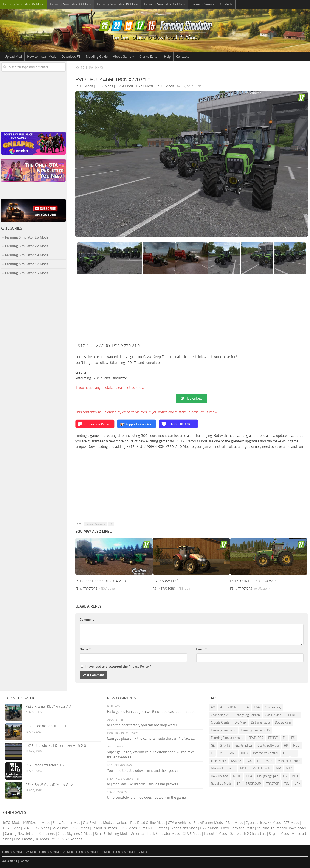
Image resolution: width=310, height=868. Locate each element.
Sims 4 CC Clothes (153, 828)
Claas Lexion (273, 715)
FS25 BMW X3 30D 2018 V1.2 (49, 785)
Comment (87, 620)
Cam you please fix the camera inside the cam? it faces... (151, 739)
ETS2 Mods (128, 828)
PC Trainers (46, 834)
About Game (122, 57)
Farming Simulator (96, 524)
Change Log (273, 707)
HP (286, 746)
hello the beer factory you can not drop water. (143, 725)
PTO (295, 776)
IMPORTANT (227, 753)
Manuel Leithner (289, 761)
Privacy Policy (139, 667)
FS (111, 524)
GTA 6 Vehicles (179, 823)
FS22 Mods (234, 823)
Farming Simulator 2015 (227, 738)
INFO (245, 753)
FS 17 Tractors (90, 67)
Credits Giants (220, 723)
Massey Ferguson (223, 769)
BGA (257, 707)
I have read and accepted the (116, 667)
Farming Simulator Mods (23, 4)
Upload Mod (13, 57)
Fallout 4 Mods (215, 834)
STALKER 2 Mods (36, 828)
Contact (24, 861)
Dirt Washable (260, 723)
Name (85, 649)
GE (213, 746)
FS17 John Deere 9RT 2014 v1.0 (101, 581)
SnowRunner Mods (208, 823)
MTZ (289, 769)
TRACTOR (273, 784)
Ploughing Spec (268, 776)
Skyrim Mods (279, 834)
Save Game (60, 828)
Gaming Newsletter (20, 834)
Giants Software (268, 746)
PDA (249, 776)
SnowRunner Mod (67, 823)
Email (201, 649)
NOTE (237, 776)
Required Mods (221, 784)
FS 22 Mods (209, 828)
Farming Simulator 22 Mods (27, 246)
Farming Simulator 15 (255, 730)
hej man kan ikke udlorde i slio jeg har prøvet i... (144, 784)
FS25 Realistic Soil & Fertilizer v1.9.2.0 (56, 746)
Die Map (240, 723)
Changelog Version (247, 715)
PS (285, 776)
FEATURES (256, 738)
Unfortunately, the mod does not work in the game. (147, 798)
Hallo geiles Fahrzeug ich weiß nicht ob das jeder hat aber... (153, 712)
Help (167, 57)
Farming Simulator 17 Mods (27, 264)
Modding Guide (97, 57)
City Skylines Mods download (105, 823)
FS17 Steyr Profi (166, 581)
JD (294, 753)
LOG (249, 761)
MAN (269, 761)
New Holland (219, 776)
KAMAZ (236, 761)
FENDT (273, 738)
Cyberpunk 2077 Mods (263, 823)
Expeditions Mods (184, 828)
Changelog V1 (220, 715)
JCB (285, 753)
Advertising (10, 861)
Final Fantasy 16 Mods (31, 839)
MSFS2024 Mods (37, 823)
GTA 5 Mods (192, 834)
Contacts (183, 57)
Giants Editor (149, 57)
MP (278, 769)
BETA (245, 707)
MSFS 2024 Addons (67, 839)
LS (259, 761)
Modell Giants (262, 769)
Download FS (71, 57)
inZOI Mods (12, 823)
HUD (296, 746)
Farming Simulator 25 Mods (27, 237)
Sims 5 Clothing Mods (112, 834)
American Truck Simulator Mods (156, 834)
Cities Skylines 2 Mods (75, 834)
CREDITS (292, 715)
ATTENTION (228, 707)
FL (284, 738)
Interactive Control (265, 753)
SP (239, 784)
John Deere (219, 761)
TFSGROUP (253, 784)
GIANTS (225, 746)
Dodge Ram (283, 723)
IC (212, 753)
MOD (244, 769)
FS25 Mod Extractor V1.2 (45, 765)
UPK (297, 784)
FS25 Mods (80, 828)
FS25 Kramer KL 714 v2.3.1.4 (49, 707)
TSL (287, 784)
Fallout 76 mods (104, 828)
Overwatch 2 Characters (248, 834)
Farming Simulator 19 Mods (27, 255)
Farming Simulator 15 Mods (27, 273)
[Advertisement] (192, 310)
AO (213, 707)
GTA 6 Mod (12, 828)
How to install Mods (42, 57)
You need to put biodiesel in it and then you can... (145, 771)
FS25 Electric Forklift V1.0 (46, 726)
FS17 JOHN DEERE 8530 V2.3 (253, 581)
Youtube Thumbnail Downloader (282, 828)
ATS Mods (291, 823)
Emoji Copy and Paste (238, 828)
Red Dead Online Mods (148, 823)
